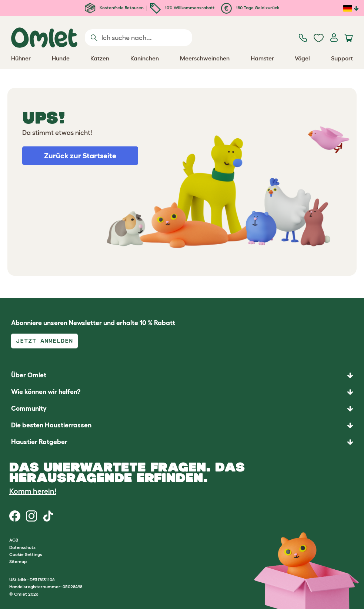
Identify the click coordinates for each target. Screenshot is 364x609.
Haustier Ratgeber (39, 442)
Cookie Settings (26, 554)
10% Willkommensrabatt (182, 8)
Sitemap (18, 561)
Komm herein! (33, 491)
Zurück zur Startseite (80, 156)
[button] (182, 442)
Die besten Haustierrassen (51, 425)
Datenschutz (22, 547)
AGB (14, 540)
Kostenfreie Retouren (114, 8)
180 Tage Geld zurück (250, 8)
